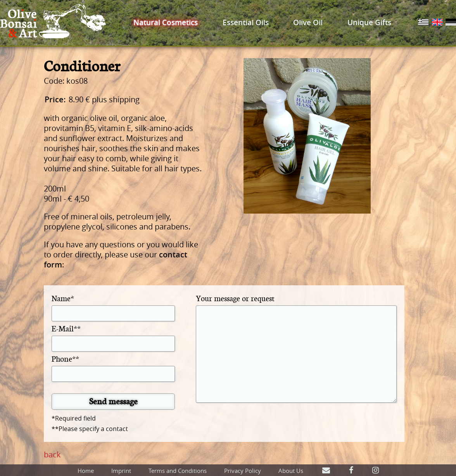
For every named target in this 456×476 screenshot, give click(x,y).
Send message (113, 401)
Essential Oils (246, 22)
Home (86, 471)
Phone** (65, 358)
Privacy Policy (243, 471)
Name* (63, 298)
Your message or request (235, 298)
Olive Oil (308, 22)
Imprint (121, 471)
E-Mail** (66, 328)
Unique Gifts (369, 22)
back (52, 454)
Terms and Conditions (178, 471)
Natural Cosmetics (166, 22)
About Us (291, 471)
